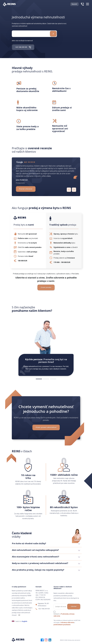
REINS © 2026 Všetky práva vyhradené (70, 640)
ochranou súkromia (67, 622)
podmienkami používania (62, 625)
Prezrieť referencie (26, 189)
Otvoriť (14, 615)
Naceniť (74, 4)
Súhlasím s (64, 615)
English (25, 621)
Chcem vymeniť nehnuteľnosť (46, 427)
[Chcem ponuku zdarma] (53, 34)
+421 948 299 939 (44, 609)
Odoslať (74, 606)
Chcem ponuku (46, 287)
